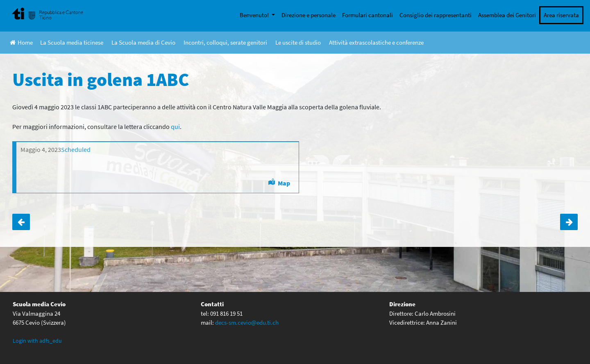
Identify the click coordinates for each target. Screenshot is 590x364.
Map (284, 183)
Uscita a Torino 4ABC (21, 222)
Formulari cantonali (368, 15)
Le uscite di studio (298, 42)
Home (21, 42)
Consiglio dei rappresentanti (436, 15)
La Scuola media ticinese (72, 42)
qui (175, 127)
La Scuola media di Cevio (143, 42)
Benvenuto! (255, 15)
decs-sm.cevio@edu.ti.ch (247, 322)
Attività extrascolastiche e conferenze (376, 42)
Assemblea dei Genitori (507, 15)
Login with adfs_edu (37, 341)
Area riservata (561, 15)
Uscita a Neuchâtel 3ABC (569, 222)
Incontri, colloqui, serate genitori (225, 42)
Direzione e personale (309, 15)
